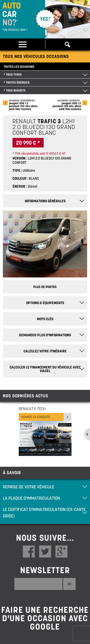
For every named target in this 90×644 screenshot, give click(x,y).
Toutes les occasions (19, 67)
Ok (69, 584)
